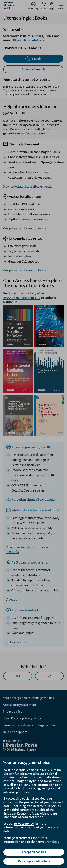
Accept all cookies (34, 852)
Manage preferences (18, 838)
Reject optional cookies (34, 861)
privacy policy (24, 824)
